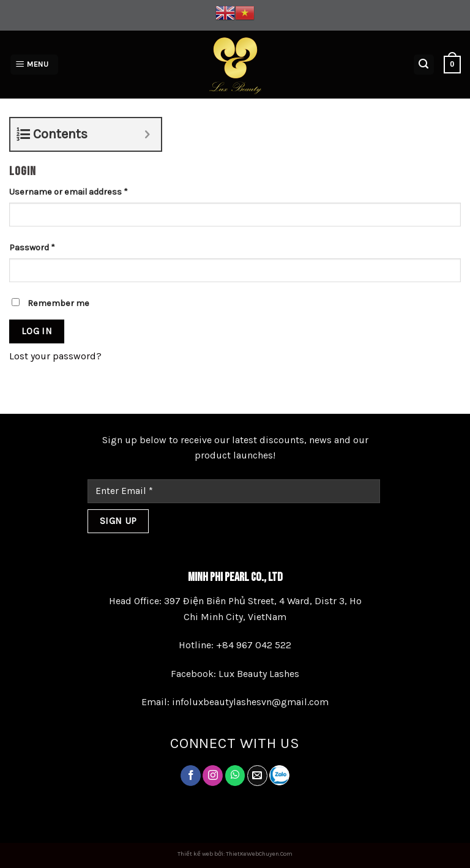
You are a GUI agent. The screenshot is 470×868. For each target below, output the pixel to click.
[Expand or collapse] (147, 134)
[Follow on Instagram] (213, 776)
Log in (37, 331)
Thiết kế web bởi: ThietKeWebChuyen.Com (235, 854)
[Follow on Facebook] (191, 776)
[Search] (424, 65)
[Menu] (34, 65)
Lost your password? (55, 356)
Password (32, 248)
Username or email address (69, 192)
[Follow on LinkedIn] (279, 775)
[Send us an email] (257, 776)
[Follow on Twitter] (235, 776)
